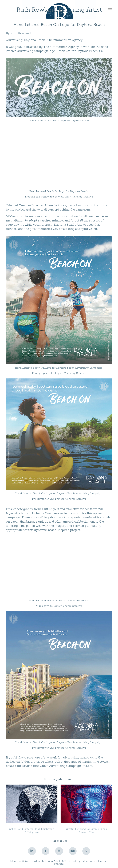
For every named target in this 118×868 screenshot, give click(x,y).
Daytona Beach (34, 40)
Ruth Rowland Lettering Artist (59, 10)
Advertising (14, 40)
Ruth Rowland (21, 33)
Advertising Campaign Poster (69, 766)
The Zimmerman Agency (65, 40)
